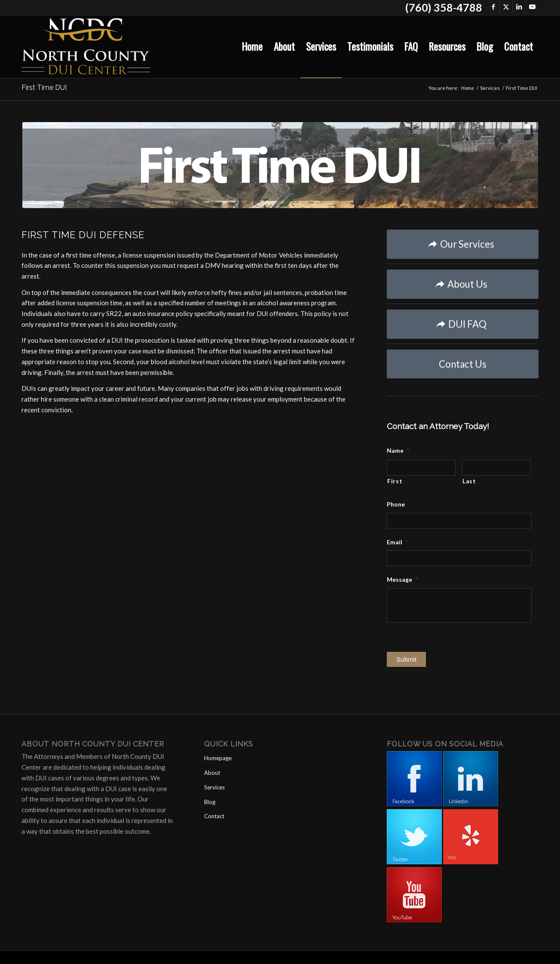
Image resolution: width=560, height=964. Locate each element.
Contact (214, 816)
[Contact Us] (463, 364)
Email (397, 542)
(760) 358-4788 (444, 7)
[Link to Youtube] (532, 6)
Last (469, 481)
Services (214, 787)
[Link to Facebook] (493, 6)
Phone (396, 504)
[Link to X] (506, 6)
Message (402, 579)
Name (398, 450)
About (212, 773)
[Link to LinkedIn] (519, 6)
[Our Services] (463, 244)
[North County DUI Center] (86, 47)
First (395, 481)
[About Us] (463, 284)
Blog (210, 802)
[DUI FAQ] (463, 324)
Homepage (218, 758)
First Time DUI (44, 87)
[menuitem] (252, 47)
